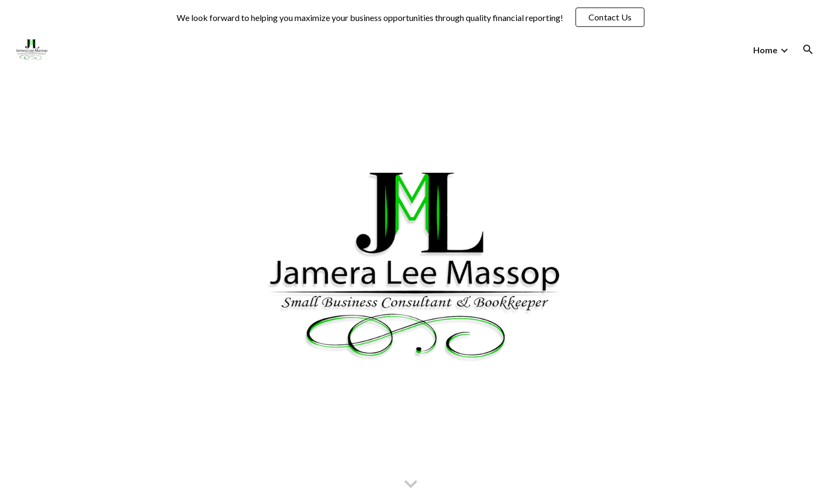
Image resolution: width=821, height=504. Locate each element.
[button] (808, 50)
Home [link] (765, 50)
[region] (410, 17)
